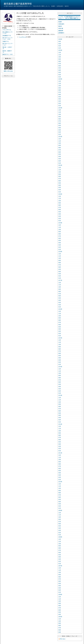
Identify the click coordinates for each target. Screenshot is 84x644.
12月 (60, 52)
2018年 (60, 251)
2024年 (60, 79)
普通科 (60, 22)
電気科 (60, 26)
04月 (60, 41)
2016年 (60, 309)
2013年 (60, 395)
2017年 (60, 280)
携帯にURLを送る (8, 71)
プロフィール (8, 76)
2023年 (60, 108)
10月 (60, 57)
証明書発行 (61, 33)
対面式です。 (6, 41)
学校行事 (61, 28)
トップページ (23, 37)
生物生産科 (61, 24)
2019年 (60, 223)
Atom (64, 639)
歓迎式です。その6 (8, 54)
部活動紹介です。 (7, 36)
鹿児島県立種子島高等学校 (18, 4)
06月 (60, 66)
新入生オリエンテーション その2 (8, 38)
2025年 (60, 50)
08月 (60, 61)
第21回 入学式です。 (7, 48)
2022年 (60, 136)
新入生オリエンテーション (8, 44)
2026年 (60, 39)
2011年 (60, 453)
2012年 (60, 424)
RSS (61, 639)
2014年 (60, 367)
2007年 (60, 566)
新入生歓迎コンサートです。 (8, 33)
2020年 (60, 194)
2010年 (60, 482)
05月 (60, 68)
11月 (60, 55)
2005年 (60, 617)
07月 (60, 63)
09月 (60, 59)
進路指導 (61, 31)
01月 (60, 48)
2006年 (60, 594)
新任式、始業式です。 (7, 51)
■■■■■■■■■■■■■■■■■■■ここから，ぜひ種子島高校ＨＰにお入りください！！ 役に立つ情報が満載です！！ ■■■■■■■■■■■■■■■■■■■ (70, 17)
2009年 (60, 510)
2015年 (60, 338)
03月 (60, 44)
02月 (60, 46)
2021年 (60, 165)
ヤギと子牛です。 (7, 30)
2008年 (60, 537)
